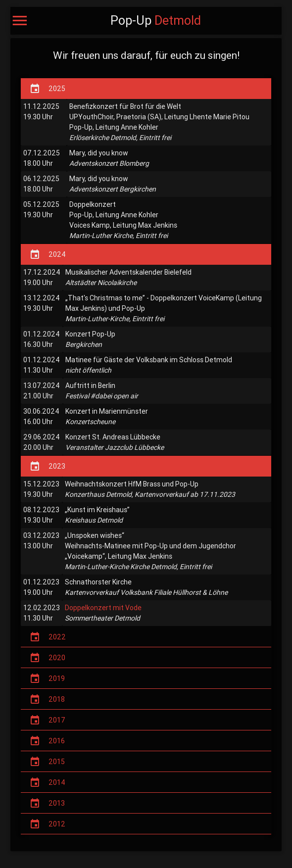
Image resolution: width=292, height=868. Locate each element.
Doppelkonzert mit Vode (103, 608)
